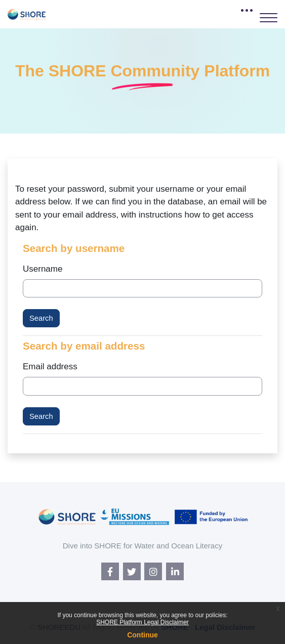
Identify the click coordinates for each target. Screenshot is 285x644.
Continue (142, 635)
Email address (50, 367)
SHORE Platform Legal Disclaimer (142, 622)
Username (43, 269)
